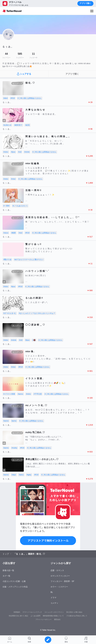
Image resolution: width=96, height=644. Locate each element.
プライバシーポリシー (44, 619)
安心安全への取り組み (74, 612)
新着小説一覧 (8, 570)
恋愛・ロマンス (57, 570)
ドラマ (53, 598)
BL (52, 592)
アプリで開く (85, 3)
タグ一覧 (6, 576)
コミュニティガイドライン (54, 612)
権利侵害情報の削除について (53, 616)
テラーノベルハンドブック (32, 612)
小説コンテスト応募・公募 (14, 581)
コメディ (54, 603)
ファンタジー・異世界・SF (62, 581)
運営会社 (57, 619)
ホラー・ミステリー (59, 587)
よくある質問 (35, 616)
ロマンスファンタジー (60, 576)
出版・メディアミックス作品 (15, 587)
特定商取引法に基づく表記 (18, 616)
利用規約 (17, 612)
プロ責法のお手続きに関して (77, 616)
